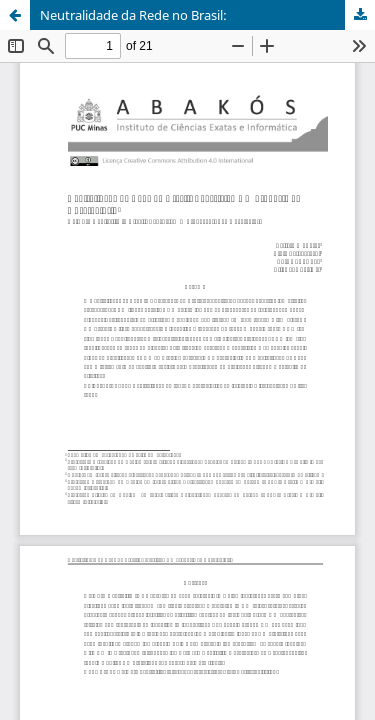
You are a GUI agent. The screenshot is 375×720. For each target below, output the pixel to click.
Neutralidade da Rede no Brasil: (133, 15)
